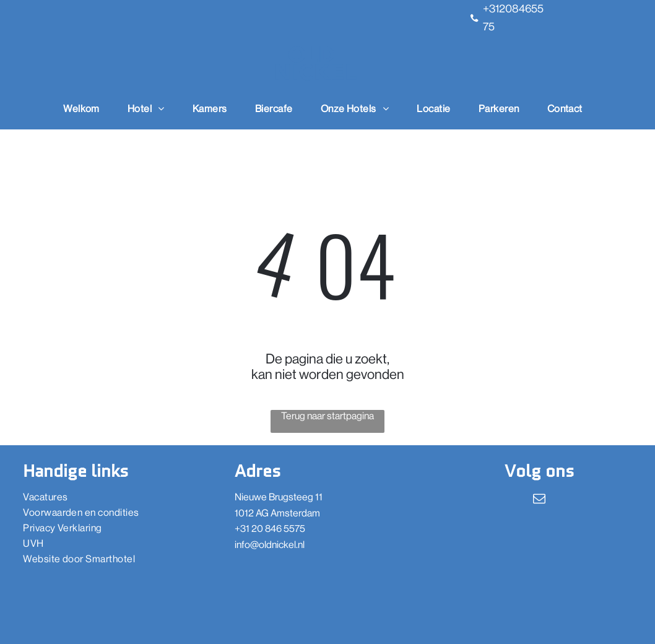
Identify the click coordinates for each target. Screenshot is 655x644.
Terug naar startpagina (327, 416)
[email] (539, 500)
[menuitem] (86, 109)
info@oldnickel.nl (270, 545)
